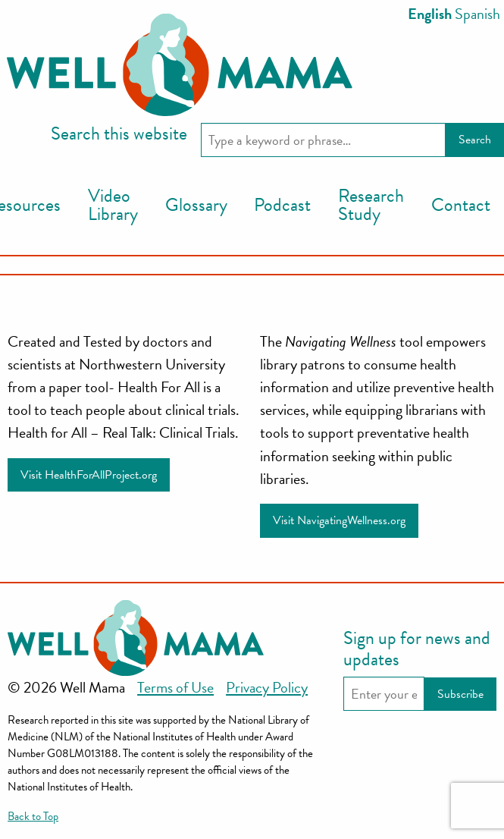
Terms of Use (175, 687)
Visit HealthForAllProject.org (89, 475)
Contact (461, 205)
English (430, 14)
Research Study (371, 205)
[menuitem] (113, 206)
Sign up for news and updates (417, 649)
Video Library (113, 205)
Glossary (196, 205)
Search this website (119, 134)
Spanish (477, 14)
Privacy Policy (267, 687)
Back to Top (33, 816)
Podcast (282, 205)
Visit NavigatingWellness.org (339, 520)
